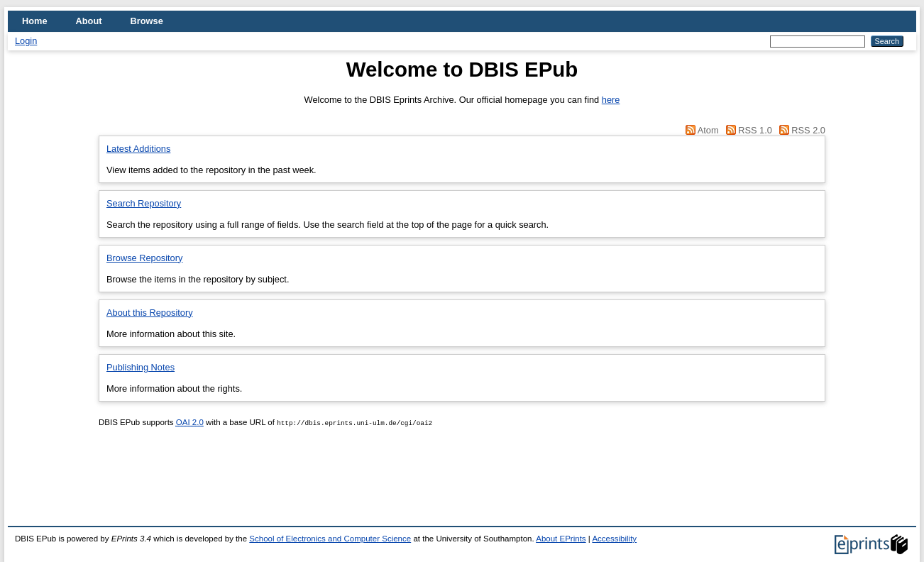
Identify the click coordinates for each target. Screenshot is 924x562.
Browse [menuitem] (147, 21)
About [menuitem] (89, 21)
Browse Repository (144, 258)
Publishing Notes (141, 367)
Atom (708, 130)
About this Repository (150, 313)
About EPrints (561, 539)
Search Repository (144, 203)
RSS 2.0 (808, 130)
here (611, 100)
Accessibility (614, 539)
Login (26, 41)
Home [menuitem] (35, 21)
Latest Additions (138, 149)
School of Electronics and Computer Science (330, 539)
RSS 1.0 (755, 130)
